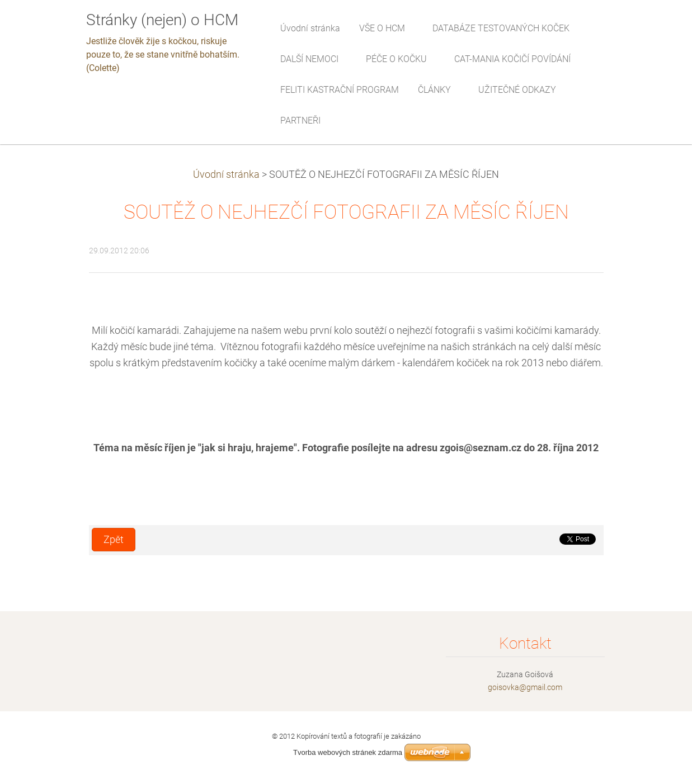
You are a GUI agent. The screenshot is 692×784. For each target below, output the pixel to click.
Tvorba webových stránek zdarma (348, 752)
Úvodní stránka (226, 174)
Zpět (114, 540)
